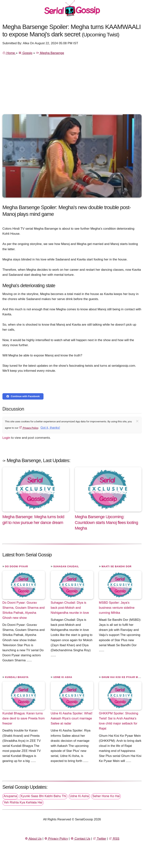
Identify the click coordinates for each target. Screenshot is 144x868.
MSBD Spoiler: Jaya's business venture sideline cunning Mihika (117, 608)
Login (6, 438)
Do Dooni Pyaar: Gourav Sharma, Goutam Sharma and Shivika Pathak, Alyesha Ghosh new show (24, 610)
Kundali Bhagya (17, 677)
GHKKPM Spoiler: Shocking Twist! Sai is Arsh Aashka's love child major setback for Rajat (119, 721)
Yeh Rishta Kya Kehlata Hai (23, 802)
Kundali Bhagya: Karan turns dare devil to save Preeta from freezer (24, 718)
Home (9, 53)
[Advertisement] (72, 86)
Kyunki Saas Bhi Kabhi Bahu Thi (43, 796)
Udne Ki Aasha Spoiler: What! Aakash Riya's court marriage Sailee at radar (72, 718)
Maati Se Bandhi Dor (117, 566)
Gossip (25, 53)
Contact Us (80, 839)
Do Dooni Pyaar (16, 566)
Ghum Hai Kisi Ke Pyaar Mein (122, 677)
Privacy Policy (29, 428)
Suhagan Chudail (66, 566)
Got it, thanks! (50, 428)
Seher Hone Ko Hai (106, 796)
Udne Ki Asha (63, 677)
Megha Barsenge (50, 53)
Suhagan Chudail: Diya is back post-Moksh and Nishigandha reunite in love (70, 608)
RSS (114, 839)
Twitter (99, 839)
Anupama (10, 796)
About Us (33, 839)
